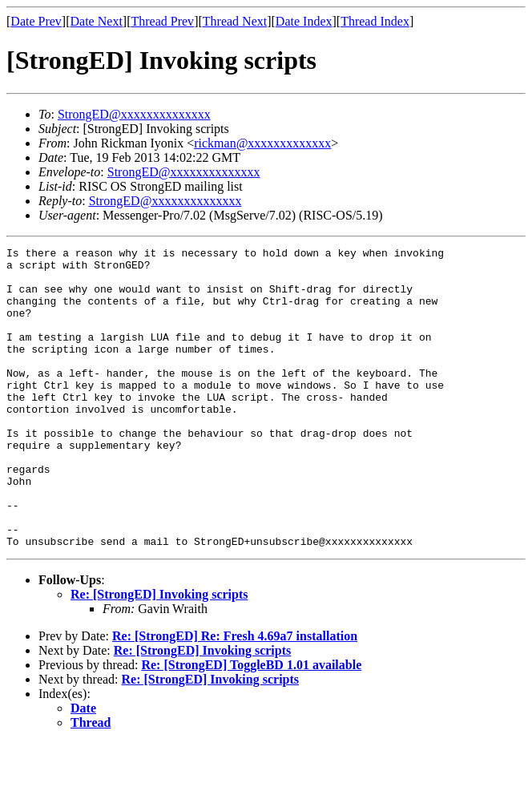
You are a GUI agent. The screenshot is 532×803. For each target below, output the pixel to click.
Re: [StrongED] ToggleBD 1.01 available (251, 725)
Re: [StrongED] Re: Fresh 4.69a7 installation (235, 696)
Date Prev (36, 21)
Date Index (304, 21)
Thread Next (235, 21)
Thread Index (375, 21)
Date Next (97, 21)
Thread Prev (162, 21)
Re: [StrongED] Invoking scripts (159, 654)
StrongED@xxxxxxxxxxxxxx (134, 114)
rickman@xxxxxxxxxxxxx (262, 143)
